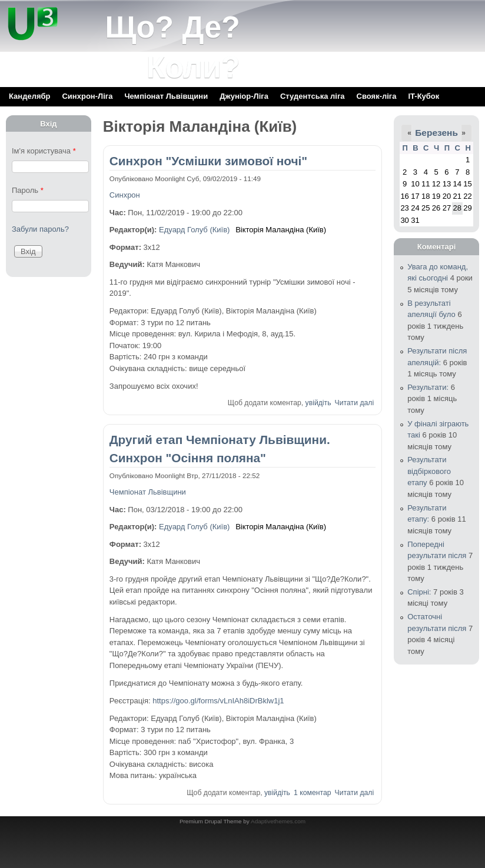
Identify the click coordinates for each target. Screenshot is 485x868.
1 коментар (312, 793)
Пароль (28, 190)
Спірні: (419, 592)
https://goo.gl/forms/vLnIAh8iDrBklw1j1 (218, 701)
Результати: (428, 387)
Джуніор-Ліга (244, 96)
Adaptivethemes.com (278, 821)
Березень (436, 133)
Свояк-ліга (377, 96)
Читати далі (355, 403)
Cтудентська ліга (313, 96)
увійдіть (318, 403)
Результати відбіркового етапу (429, 471)
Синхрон (125, 195)
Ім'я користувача (44, 151)
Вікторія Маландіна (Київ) (281, 230)
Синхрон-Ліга (87, 96)
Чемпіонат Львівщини (166, 96)
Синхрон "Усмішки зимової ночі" (208, 161)
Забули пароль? (40, 229)
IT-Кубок (423, 96)
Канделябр (29, 96)
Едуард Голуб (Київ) (194, 230)
